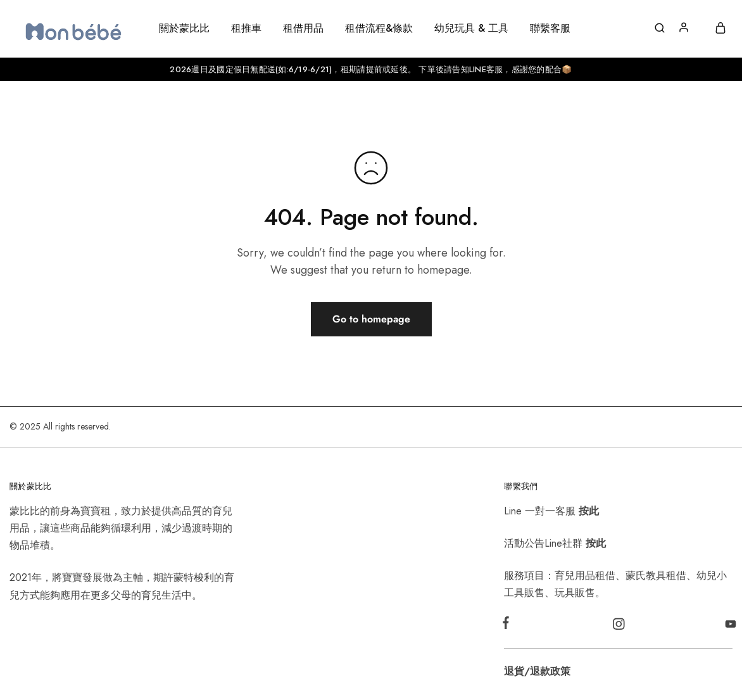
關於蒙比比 (184, 29)
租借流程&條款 (379, 29)
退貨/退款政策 (537, 671)
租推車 (246, 29)
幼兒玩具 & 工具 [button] (471, 29)
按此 (589, 511)
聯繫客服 (550, 29)
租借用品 (303, 29)
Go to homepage (371, 319)
